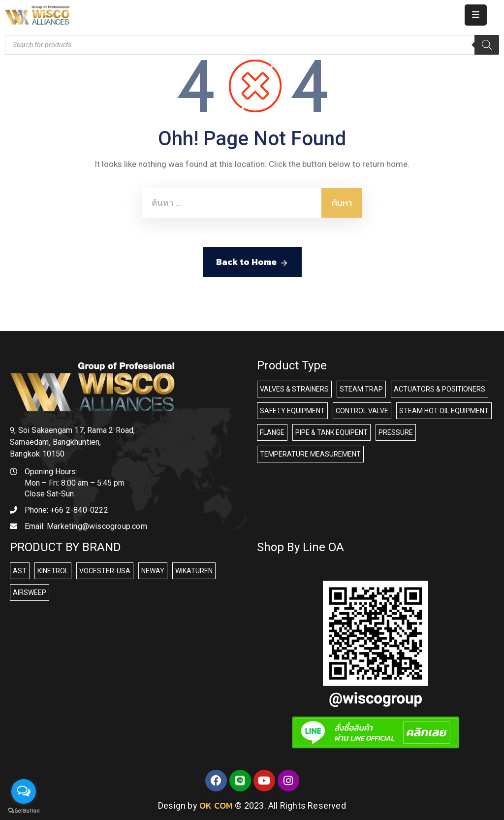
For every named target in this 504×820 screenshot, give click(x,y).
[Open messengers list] (24, 791)
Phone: (66, 510)
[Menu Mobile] (476, 15)
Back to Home (252, 262)
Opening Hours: (51, 472)
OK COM (216, 805)
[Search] (487, 45)
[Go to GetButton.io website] (24, 810)
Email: (86, 526)
